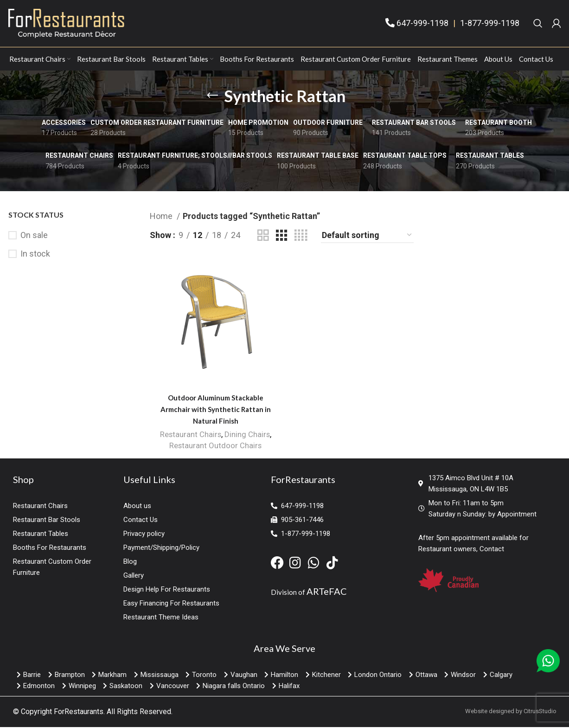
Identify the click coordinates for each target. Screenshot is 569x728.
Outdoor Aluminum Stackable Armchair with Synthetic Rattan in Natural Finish (215, 411)
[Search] (538, 24)
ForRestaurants (79, 713)
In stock (35, 255)
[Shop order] (367, 237)
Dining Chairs (247, 436)
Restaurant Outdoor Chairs (215, 447)
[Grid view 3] (281, 237)
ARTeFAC (327, 593)
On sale (34, 237)
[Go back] (212, 97)
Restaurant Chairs (190, 436)
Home (162, 217)
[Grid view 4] (301, 237)
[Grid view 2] (263, 237)
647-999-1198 (422, 24)
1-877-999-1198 (490, 24)
